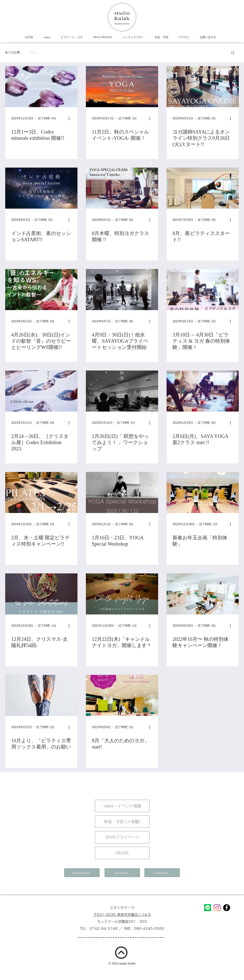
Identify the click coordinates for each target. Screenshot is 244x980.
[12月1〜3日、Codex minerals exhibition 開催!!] (41, 87)
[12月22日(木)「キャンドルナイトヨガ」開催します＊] (122, 594)
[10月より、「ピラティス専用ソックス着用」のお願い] (41, 695)
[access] (122, 873)
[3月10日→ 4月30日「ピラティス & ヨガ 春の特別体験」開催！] (203, 290)
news (33, 52)
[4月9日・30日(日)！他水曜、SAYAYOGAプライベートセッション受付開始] (122, 290)
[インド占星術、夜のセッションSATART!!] (41, 188)
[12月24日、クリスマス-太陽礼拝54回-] (41, 594)
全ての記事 (12, 52)
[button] (233, 53)
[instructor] (82, 873)
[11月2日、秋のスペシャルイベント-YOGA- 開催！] (122, 87)
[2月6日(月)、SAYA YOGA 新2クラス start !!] (203, 391)
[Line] (208, 908)
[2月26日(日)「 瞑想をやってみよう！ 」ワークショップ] (122, 391)
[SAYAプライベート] (122, 837)
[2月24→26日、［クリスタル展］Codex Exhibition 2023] (41, 391)
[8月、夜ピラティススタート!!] (203, 188)
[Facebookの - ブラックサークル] (227, 908)
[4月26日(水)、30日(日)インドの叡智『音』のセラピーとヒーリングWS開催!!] (41, 290)
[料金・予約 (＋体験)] (122, 822)
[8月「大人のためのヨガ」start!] (122, 695)
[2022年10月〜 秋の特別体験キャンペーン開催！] (203, 594)
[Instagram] (217, 908)
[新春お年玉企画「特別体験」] (203, 492)
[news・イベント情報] (122, 806)
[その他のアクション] (71, 118)
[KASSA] (122, 853)
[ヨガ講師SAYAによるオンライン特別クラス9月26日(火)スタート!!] (203, 87)
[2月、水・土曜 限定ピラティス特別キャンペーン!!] (41, 492)
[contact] (162, 873)
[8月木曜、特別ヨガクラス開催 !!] (122, 188)
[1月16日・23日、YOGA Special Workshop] (122, 492)
